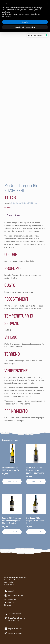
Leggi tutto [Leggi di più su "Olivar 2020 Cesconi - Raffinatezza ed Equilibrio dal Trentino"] (36, 481)
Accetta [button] (25, 22)
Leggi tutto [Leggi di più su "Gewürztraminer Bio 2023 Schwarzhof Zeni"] (12, 481)
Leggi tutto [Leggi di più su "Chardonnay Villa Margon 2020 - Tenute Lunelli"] (36, 532)
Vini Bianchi (25, 203)
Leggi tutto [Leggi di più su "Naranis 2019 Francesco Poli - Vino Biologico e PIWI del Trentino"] (12, 532)
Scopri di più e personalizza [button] (25, 27)
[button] (47, 4)
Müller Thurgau (16, 203)
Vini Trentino (33, 203)
